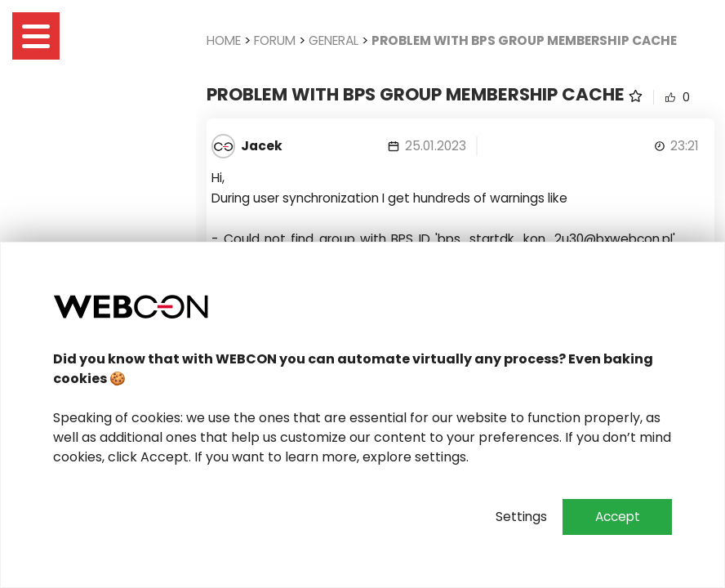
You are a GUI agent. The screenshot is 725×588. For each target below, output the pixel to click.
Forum (275, 40)
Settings (521, 517)
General (334, 40)
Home (224, 40)
